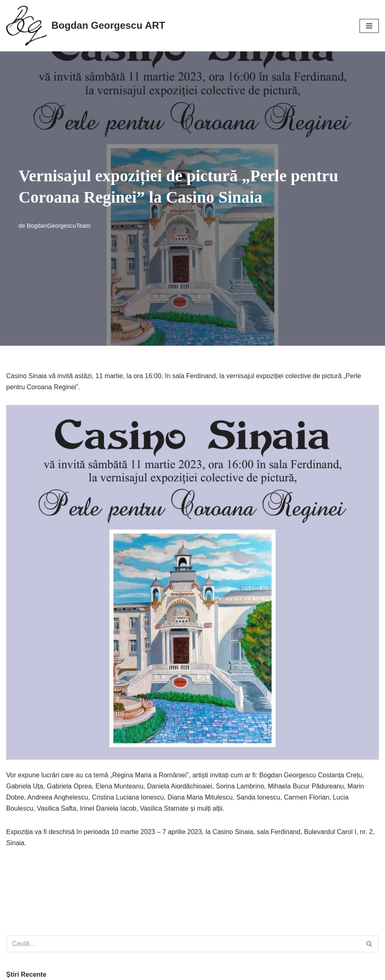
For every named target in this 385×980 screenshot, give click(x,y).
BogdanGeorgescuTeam (59, 226)
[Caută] (183, 944)
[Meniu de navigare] (369, 26)
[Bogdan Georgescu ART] (86, 26)
